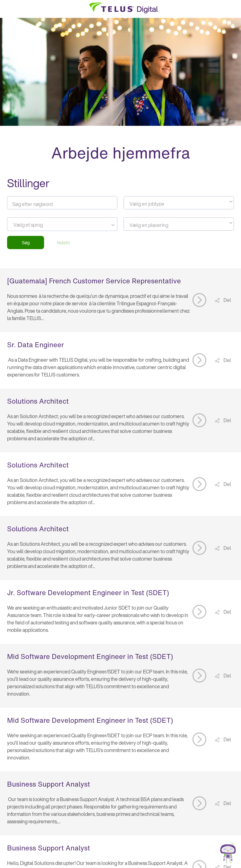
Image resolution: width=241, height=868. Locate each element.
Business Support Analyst (49, 784)
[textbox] (179, 204)
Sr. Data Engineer (35, 345)
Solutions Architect (38, 401)
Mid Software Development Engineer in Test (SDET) (90, 656)
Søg (26, 243)
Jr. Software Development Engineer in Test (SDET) (88, 593)
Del (227, 300)
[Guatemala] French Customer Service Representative (94, 281)
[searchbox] (41, 225)
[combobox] (179, 203)
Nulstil (63, 243)
